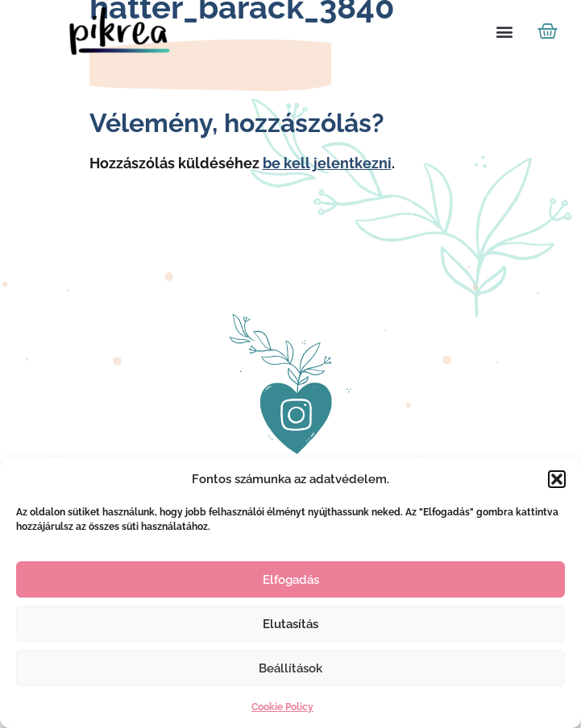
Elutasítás (290, 624)
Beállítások (290, 668)
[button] (557, 479)
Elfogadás (291, 580)
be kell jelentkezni (327, 163)
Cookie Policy (282, 707)
